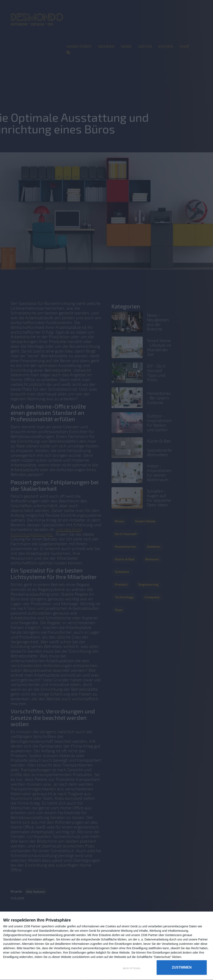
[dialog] (106, 946)
